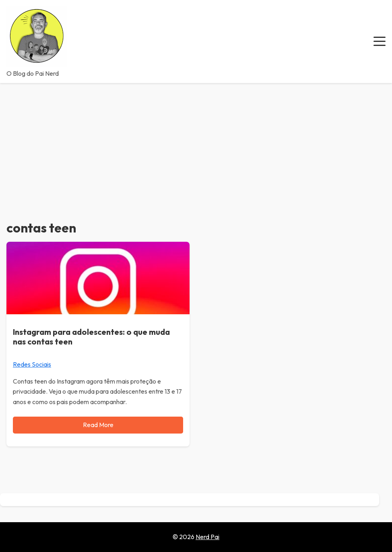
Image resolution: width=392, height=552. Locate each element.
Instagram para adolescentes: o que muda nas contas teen (91, 337)
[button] (380, 42)
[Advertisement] (196, 143)
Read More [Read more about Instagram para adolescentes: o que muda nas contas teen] (98, 425)
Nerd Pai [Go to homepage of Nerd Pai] (207, 537)
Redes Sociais (32, 364)
